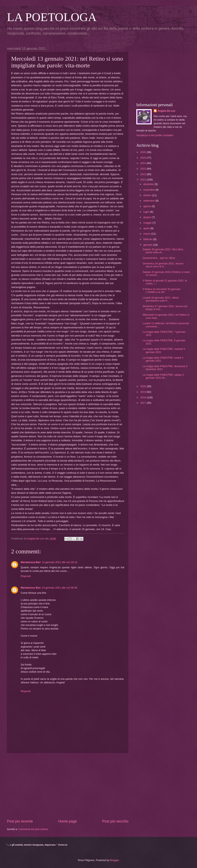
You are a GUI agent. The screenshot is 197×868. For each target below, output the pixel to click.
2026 (143, 152)
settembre (149, 201)
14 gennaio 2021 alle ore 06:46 (59, 588)
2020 (143, 386)
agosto (147, 206)
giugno (147, 217)
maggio (148, 223)
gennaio (148, 245)
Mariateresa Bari (31, 562)
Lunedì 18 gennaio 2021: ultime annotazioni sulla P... (161, 299)
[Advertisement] (68, 786)
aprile (147, 228)
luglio (147, 212)
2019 (143, 392)
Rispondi (26, 576)
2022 (143, 174)
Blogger (114, 860)
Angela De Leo (166, 111)
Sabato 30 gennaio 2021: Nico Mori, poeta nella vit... (163, 251)
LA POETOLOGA (52, 17)
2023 (143, 169)
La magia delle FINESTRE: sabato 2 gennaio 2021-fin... (163, 376)
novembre (149, 190)
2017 (143, 403)
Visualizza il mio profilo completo (155, 135)
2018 (143, 397)
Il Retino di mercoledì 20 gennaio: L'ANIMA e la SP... (162, 291)
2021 (143, 180)
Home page (68, 821)
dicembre (149, 184)
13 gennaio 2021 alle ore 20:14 (59, 562)
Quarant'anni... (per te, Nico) (159, 258)
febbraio (148, 239)
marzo (147, 234)
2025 (143, 158)
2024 (143, 163)
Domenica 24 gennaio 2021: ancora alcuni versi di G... (163, 265)
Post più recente (20, 821)
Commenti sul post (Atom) (33, 829)
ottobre (148, 195)
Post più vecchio (115, 821)
